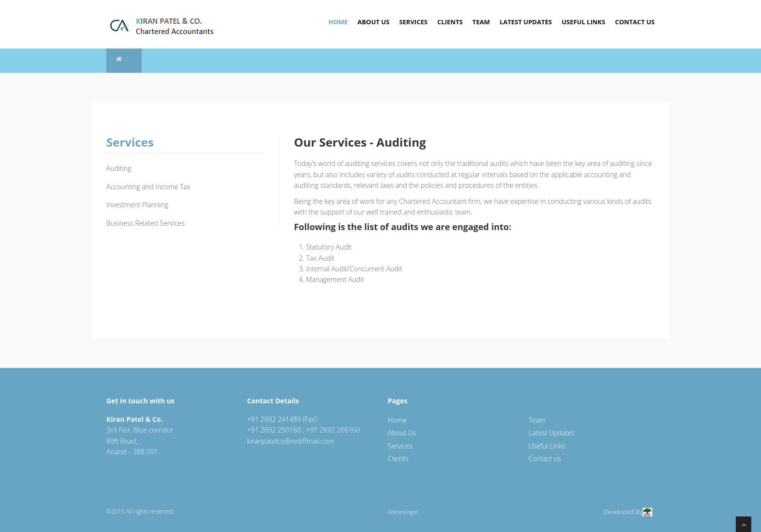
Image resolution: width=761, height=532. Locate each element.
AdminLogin (403, 512)
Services (413, 22)
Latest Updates (526, 22)
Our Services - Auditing (360, 142)
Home (338, 22)
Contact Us (635, 22)
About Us (374, 22)
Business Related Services (146, 223)
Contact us (545, 458)
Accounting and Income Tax (148, 187)
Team (481, 22)
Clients (450, 22)
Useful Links (583, 22)
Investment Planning (137, 205)
